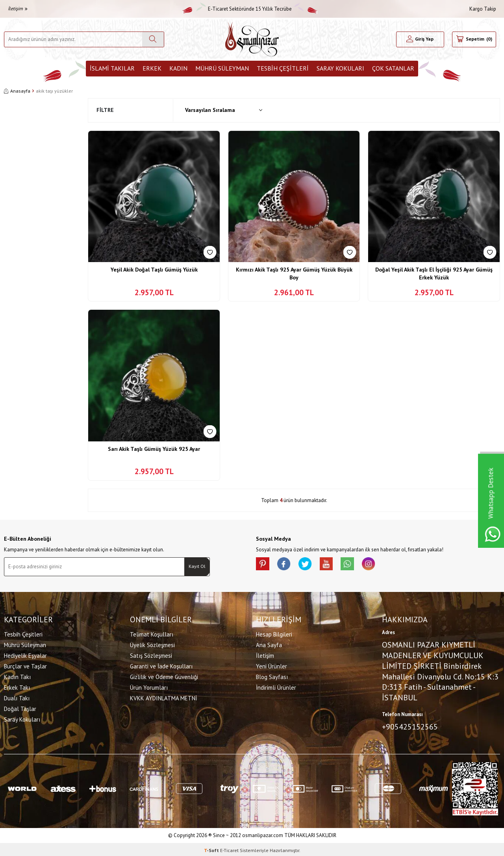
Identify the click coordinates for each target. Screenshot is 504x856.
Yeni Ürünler (271, 665)
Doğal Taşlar (20, 708)
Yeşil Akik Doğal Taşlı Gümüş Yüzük (154, 270)
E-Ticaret (229, 848)
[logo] (252, 39)
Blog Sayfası (272, 676)
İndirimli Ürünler (276, 686)
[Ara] (153, 39)
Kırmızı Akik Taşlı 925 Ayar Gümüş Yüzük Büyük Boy (294, 274)
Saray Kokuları (340, 68)
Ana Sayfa (269, 644)
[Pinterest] (264, 565)
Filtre (105, 110)
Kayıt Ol (197, 566)
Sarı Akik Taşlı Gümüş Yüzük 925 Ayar (154, 449)
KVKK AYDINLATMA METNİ (163, 697)
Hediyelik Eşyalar (25, 654)
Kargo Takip (483, 9)
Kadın (178, 68)
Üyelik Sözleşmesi (152, 644)
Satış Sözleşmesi (151, 654)
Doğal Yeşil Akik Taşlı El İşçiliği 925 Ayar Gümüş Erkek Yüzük (434, 274)
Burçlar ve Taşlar (25, 665)
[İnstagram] (382, 565)
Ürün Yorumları (149, 686)
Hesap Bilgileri (274, 633)
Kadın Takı (17, 676)
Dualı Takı (17, 697)
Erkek (152, 68)
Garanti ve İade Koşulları (161, 665)
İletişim (18, 8)
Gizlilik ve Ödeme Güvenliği (164, 676)
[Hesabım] (420, 39)
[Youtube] (335, 565)
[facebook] (287, 565)
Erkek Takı (17, 686)
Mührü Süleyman (222, 68)
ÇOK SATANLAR (393, 68)
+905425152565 (410, 726)
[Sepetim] (474, 39)
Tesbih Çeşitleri (283, 68)
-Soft (212, 848)
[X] (311, 565)
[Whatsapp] (358, 565)
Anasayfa (17, 91)
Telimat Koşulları (152, 633)
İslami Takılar (112, 68)
